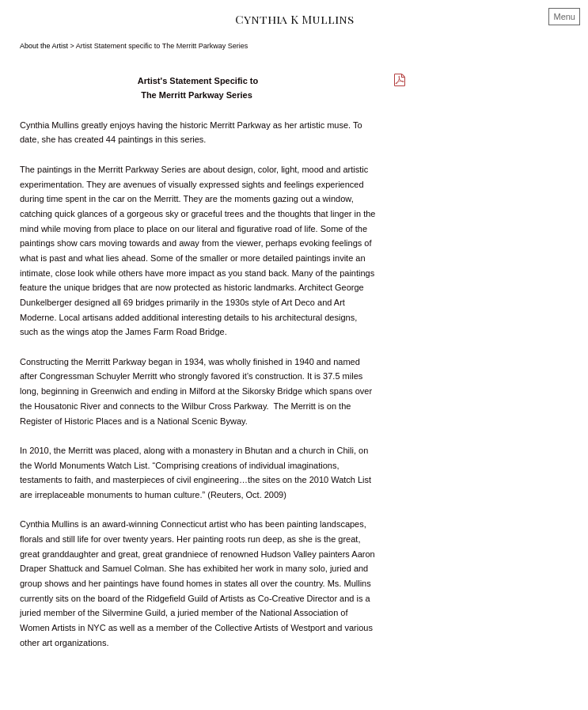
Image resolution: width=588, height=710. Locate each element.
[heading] (294, 19)
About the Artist (44, 46)
